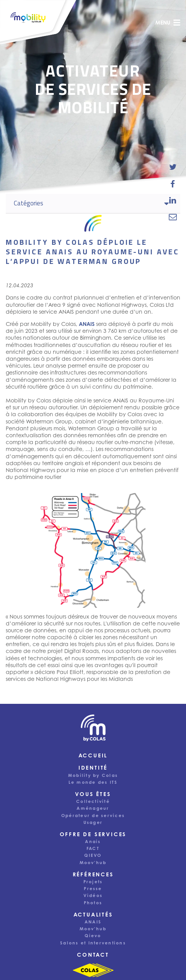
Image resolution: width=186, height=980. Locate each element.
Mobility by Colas (93, 775)
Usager (93, 822)
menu (168, 23)
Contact (93, 955)
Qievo (93, 936)
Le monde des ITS (93, 782)
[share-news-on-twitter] (173, 167)
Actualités (93, 914)
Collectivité (93, 801)
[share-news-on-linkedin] (173, 200)
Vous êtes (93, 794)
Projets (93, 882)
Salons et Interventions (93, 943)
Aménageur (93, 808)
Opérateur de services (93, 816)
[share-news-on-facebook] (173, 184)
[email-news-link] (173, 217)
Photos (93, 903)
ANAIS (93, 922)
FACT (93, 848)
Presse (93, 889)
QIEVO (93, 855)
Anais (93, 842)
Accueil (93, 755)
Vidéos (93, 895)
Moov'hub (93, 863)
